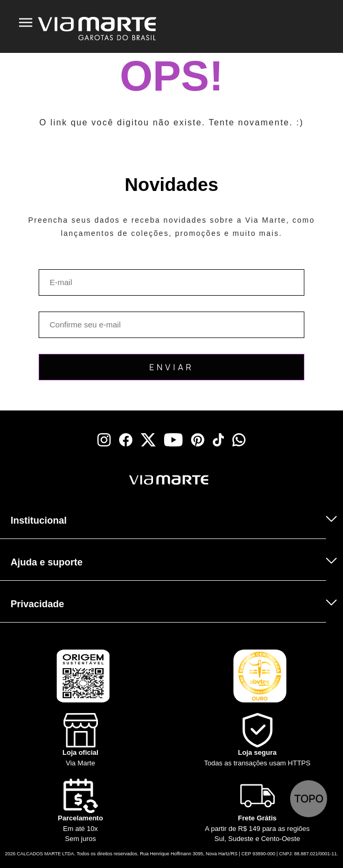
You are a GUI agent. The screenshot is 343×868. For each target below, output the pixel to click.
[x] (148, 440)
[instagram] (104, 440)
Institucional (39, 520)
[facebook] (126, 440)
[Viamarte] (119, 480)
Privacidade (37, 604)
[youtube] (173, 440)
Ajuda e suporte (47, 562)
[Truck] (33, 494)
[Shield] (257, 741)
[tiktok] (219, 440)
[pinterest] (198, 440)
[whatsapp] (239, 440)
